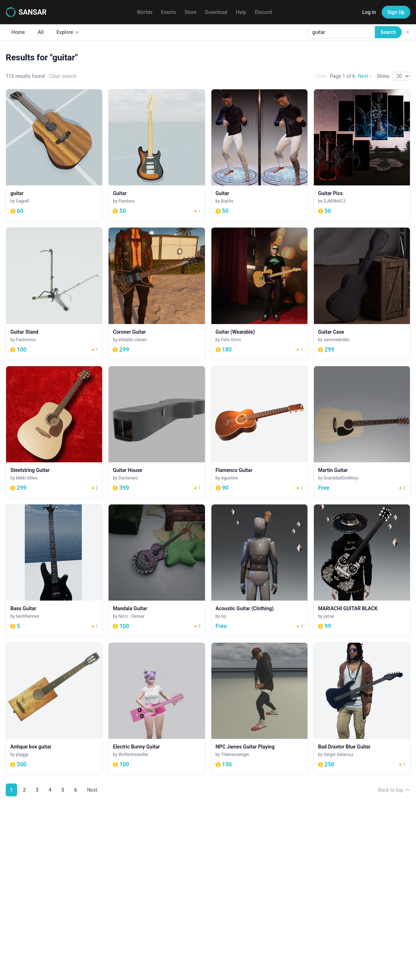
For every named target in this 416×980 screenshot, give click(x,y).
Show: (384, 76)
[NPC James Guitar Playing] (259, 709)
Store (191, 12)
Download (216, 12)
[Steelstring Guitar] (54, 432)
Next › (364, 76)
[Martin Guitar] (362, 432)
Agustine (229, 478)
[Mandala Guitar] (157, 570)
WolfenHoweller (134, 755)
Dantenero (128, 478)
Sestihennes (27, 616)
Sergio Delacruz (339, 755)
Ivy (224, 616)
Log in (369, 12)
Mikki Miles (26, 478)
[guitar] (54, 155)
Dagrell (22, 201)
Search (388, 32)
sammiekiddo (336, 340)
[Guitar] (157, 155)
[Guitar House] (157, 432)
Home (18, 32)
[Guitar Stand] (54, 293)
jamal (329, 616)
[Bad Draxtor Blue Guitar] (362, 709)
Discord (263, 12)
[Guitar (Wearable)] (259, 293)
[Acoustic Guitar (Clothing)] (259, 570)
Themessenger (235, 755)
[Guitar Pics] (362, 155)
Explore (68, 32)
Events (169, 12)
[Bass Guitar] (54, 570)
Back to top (394, 790)
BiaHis (227, 201)
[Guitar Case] (362, 293)
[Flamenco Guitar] (259, 432)
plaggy (22, 755)
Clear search (63, 76)
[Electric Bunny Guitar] (157, 709)
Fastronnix (26, 340)
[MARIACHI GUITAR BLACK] (362, 570)
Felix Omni (231, 340)
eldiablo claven (133, 340)
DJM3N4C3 (335, 201)
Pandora (127, 201)
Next (92, 790)
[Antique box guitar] (54, 709)
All (41, 32)
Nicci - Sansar (132, 616)
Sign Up (396, 12)
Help (241, 12)
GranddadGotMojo (341, 478)
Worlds (145, 12)
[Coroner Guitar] (157, 293)
